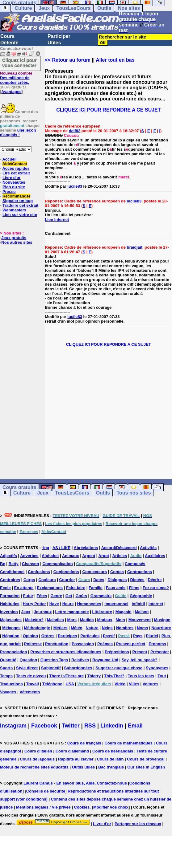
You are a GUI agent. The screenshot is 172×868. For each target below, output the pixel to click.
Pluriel (152, 636)
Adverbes (29, 556)
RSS (90, 726)
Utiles (54, 43)
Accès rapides (16, 168)
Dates (99, 580)
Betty (14, 564)
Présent (140, 652)
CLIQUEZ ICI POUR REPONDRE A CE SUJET (108, 110)
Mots (120, 620)
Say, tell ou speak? (140, 660)
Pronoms (157, 644)
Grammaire (101, 596)
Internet (156, 604)
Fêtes (42, 596)
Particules (90, 636)
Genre (56, 596)
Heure (68, 604)
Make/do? (34, 620)
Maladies (55, 620)
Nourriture (161, 628)
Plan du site (14, 187)
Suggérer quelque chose (119, 668)
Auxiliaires (155, 556)
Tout (162, 676)
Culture (23, 8)
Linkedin (112, 726)
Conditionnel (12, 572)
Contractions (140, 572)
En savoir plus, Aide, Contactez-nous (92, 783)
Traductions (11, 684)
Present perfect (131, 644)
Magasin (124, 612)
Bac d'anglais (111, 767)
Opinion (30, 636)
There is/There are (66, 676)
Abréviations (86, 548)
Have (54, 604)
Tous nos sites (134, 493)
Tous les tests (141, 676)
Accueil (9, 159)
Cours (7, 36)
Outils (104, 8)
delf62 (75, 131)
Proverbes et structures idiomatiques (66, 652)
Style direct (27, 668)
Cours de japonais (37, 759)
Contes (117, 572)
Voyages (8, 692)
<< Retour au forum (68, 60)
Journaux (43, 612)
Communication (57, 564)
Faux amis (116, 588)
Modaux (105, 620)
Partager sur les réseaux (138, 824)
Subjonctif (51, 668)
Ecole (5, 588)
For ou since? (156, 588)
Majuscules (11, 620)
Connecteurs (95, 572)
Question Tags (54, 660)
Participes (67, 636)
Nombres (125, 628)
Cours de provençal (146, 759)
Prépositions (117, 652)
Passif (109, 636)
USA (70, 684)
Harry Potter (34, 604)
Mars (72, 620)
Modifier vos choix (111, 807)
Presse (9, 192)
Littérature (102, 612)
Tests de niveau (31, 676)
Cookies (82, 807)
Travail (33, 684)
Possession (83, 644)
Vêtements (30, 692)
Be (3, 564)
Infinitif (138, 604)
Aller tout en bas (115, 60)
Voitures (151, 684)
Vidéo (120, 684)
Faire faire (76, 588)
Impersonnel (116, 604)
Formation (10, 596)
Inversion (9, 612)
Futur (28, 596)
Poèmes (105, 644)
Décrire (155, 580)
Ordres (48, 636)
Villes (134, 684)
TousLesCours (74, 8)
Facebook (44, 726)
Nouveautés (14, 182)
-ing (45, 548)
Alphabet (50, 556)
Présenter (160, 652)
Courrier (67, 580)
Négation (11, 636)
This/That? (114, 676)
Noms (142, 628)
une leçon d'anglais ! (18, 132)
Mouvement (140, 620)
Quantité (8, 660)
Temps (6, 676)
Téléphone (52, 684)
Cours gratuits (19, 487)
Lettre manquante (72, 612)
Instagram (13, 726)
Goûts (81, 596)
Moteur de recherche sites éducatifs (34, 767)
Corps (29, 580)
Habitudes (10, 604)
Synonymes (157, 668)
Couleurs (47, 580)
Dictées (137, 580)
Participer (59, 36)
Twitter (71, 726)
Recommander (16, 196)
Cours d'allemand (72, 751)
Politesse (33, 644)
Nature (92, 628)
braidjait (135, 247)
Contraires (10, 580)
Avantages (11, 92)
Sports (6, 668)
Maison (142, 612)
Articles (120, 556)
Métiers (61, 628)
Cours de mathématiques (128, 743)
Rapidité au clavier (76, 759)
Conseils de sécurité (46, 791)
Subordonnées (78, 668)
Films (134, 588)
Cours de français (84, 743)
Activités (148, 548)
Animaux (71, 556)
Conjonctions (66, 572)
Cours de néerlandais (113, 751)
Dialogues (117, 580)
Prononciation (13, 652)
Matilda (87, 620)
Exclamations (50, 588)
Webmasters (14, 210)
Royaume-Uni (105, 660)
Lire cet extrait (16, 173)
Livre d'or (12, 178)
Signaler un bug (18, 201)
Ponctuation (57, 644)
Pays (138, 636)
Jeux (44, 8)
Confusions (39, 572)
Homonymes (89, 604)
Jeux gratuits (14, 238)
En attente (24, 588)
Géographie (141, 596)
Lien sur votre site (20, 215)
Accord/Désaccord (119, 548)
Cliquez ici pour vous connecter (19, 63)
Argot (104, 556)
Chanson (31, 564)
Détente (9, 43)
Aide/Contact (15, 164)
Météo (77, 628)
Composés (135, 564)
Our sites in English (146, 767)
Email (135, 726)
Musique (162, 620)
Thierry (94, 676)
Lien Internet (57, 220)
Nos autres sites (17, 242)
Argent (89, 556)
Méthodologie (37, 628)
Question (28, 660)
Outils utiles (83, 767)
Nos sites (129, 8)
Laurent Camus (38, 783)
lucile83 (75, 186)
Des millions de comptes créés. (16, 78)
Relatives (80, 660)
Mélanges (11, 628)
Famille (96, 588)
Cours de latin (110, 759)
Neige (107, 628)
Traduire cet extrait (20, 205)
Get (69, 596)
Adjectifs (8, 556)
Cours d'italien (38, 751)
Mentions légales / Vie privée (43, 807)
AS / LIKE (62, 548)
